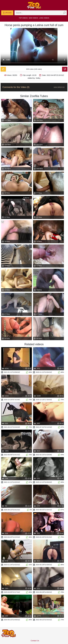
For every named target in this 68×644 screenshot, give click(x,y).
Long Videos (44, 18)
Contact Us (35, 641)
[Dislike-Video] (65, 69)
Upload (7, 13)
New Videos (33, 18)
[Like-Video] (3, 69)
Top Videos (23, 18)
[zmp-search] (41, 13)
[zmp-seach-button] (64, 13)
